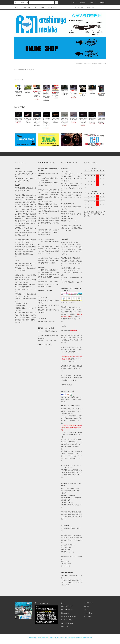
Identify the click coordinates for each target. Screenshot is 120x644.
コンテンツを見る (51, 7)
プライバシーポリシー (67, 620)
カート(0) (101, 3)
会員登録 (82, 3)
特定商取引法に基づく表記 (69, 616)
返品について (65, 613)
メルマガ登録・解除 (77, 7)
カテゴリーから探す (25, 7)
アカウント (72, 3)
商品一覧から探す (38, 7)
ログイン (91, 3)
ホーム (16, 7)
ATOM (67, 627)
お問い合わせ (89, 7)
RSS (62, 627)
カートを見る (88, 613)
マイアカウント (88, 603)
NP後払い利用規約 (66, 385)
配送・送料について (67, 610)
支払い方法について (67, 606)
